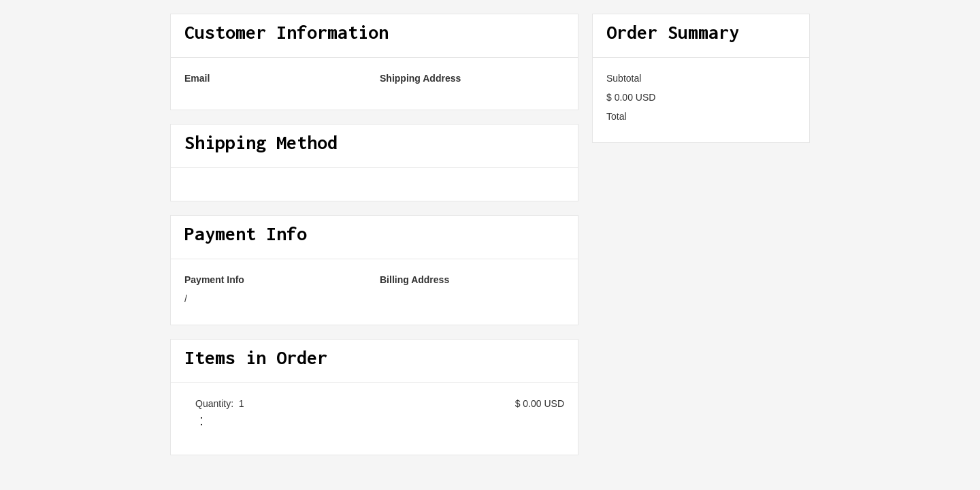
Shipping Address (420, 78)
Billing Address (414, 280)
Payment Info (214, 280)
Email (197, 78)
